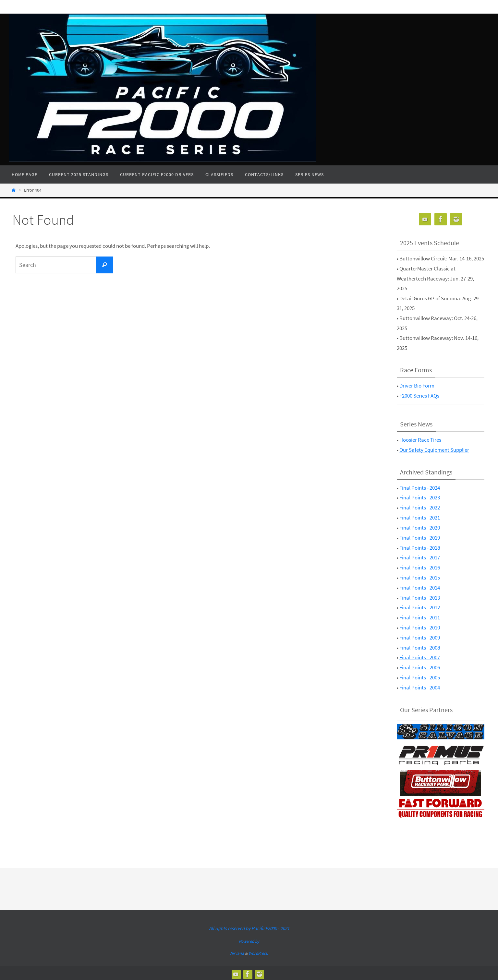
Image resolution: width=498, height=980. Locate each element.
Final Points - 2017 (420, 557)
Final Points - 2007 (420, 656)
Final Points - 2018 (420, 547)
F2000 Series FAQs (420, 396)
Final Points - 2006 (420, 666)
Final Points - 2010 (420, 626)
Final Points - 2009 (420, 636)
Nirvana (237, 951)
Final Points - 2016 (420, 567)
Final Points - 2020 (420, 527)
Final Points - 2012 (420, 606)
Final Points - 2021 (420, 517)
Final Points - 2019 (420, 537)
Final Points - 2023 (420, 497)
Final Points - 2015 (420, 577)
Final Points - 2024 (420, 487)
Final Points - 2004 (420, 686)
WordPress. (258, 951)
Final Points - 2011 (420, 616)
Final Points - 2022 (420, 507)
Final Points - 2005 (420, 676)
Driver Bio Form (417, 386)
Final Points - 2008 (420, 646)
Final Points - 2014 (420, 587)
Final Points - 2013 (420, 596)
